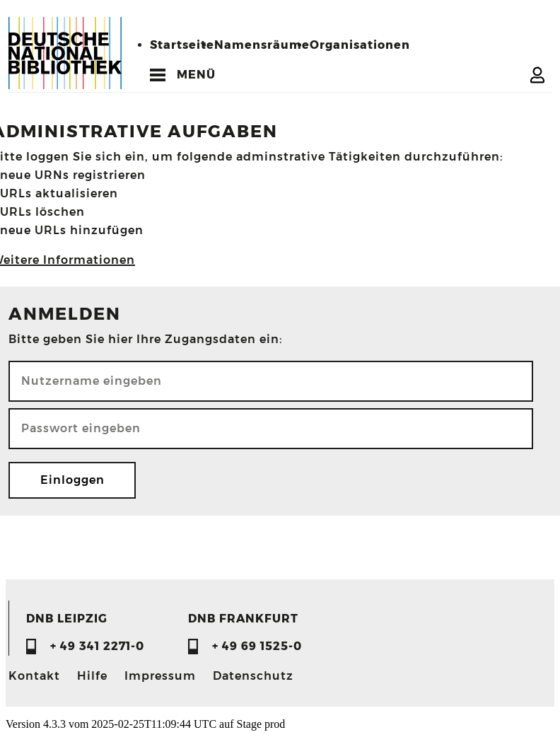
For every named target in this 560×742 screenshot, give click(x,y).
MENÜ (196, 75)
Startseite (182, 45)
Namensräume (262, 45)
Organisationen (360, 45)
